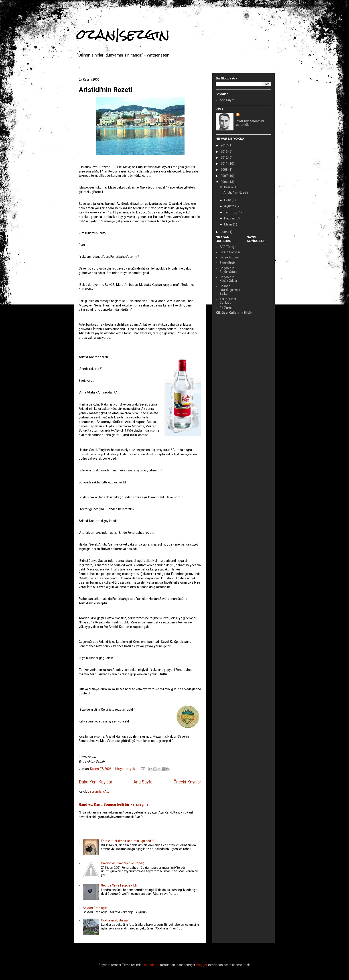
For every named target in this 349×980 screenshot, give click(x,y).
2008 (224, 170)
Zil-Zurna (226, 308)
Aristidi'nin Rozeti (106, 90)
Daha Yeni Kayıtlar (96, 782)
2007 (224, 176)
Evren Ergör (228, 263)
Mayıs (229, 224)
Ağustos (230, 206)
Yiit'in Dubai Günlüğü (228, 301)
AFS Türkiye (228, 247)
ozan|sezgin (123, 34)
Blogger (202, 965)
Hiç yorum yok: (126, 769)
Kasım (229, 187)
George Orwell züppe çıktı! (119, 885)
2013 (224, 152)
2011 (224, 164)
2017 (224, 145)
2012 (224, 158)
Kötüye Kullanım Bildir (234, 313)
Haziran (230, 218)
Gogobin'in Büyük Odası (228, 270)
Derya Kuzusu (229, 257)
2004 (224, 232)
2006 (224, 182)
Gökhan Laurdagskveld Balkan (230, 290)
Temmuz (231, 212)
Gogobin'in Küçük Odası (228, 279)
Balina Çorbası (230, 252)
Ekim (228, 200)
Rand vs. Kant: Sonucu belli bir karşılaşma (114, 804)
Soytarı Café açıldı (95, 908)
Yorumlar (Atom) (101, 791)
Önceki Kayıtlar (187, 782)
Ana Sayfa (143, 782)
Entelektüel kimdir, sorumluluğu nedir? (128, 841)
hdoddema (152, 965)
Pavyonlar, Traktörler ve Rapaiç (123, 863)
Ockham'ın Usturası (115, 920)
